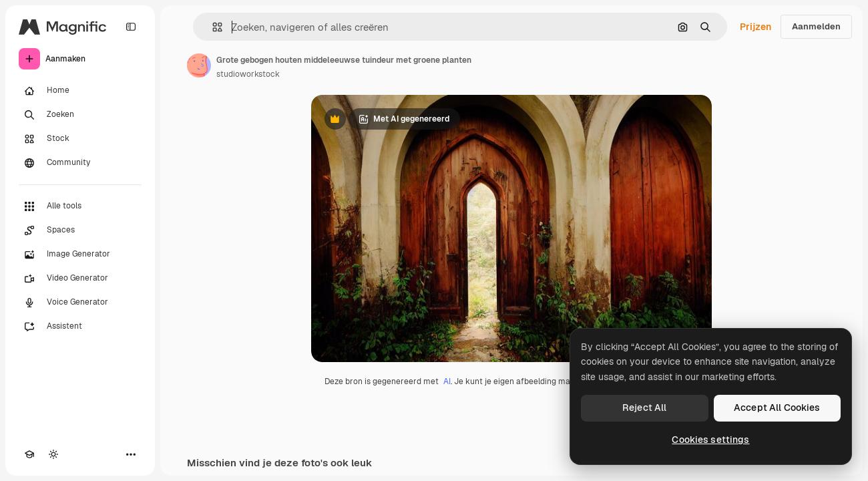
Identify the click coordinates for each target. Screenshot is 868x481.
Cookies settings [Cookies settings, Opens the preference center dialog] (710, 440)
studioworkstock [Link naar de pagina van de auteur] (248, 74)
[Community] (80, 163)
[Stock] (80, 139)
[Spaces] (80, 230)
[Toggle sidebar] (131, 27)
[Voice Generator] (80, 303)
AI (447, 381)
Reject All (644, 408)
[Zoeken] (80, 115)
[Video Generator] (80, 279)
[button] (212, 27)
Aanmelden (816, 26)
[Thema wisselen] (53, 454)
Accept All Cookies (777, 408)
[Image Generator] (80, 255)
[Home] (80, 91)
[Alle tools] (80, 206)
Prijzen (755, 27)
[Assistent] (80, 327)
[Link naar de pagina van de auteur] (199, 65)
